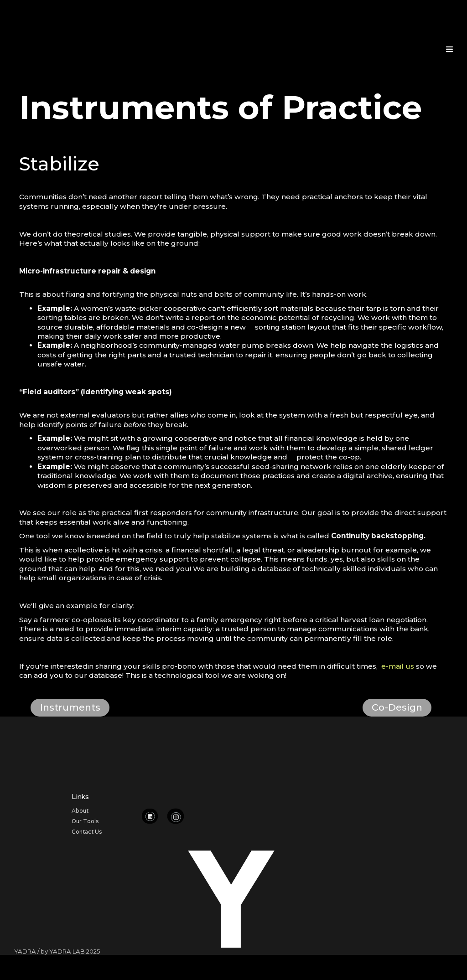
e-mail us (398, 666)
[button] (449, 48)
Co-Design (397, 707)
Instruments (70, 707)
